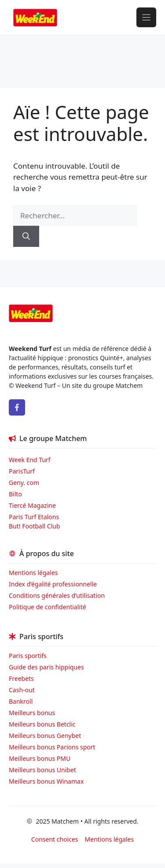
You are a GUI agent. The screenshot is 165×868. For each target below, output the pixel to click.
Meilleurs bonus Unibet (42, 770)
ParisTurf (22, 471)
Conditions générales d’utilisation (57, 595)
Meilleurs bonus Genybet (45, 736)
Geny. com (24, 483)
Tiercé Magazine (32, 505)
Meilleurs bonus (32, 713)
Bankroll (21, 701)
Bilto (15, 494)
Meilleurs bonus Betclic (42, 724)
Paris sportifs (28, 656)
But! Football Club (35, 526)
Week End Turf (30, 460)
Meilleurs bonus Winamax (46, 781)
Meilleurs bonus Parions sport (52, 747)
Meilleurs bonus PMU (40, 758)
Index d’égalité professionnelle (54, 584)
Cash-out (22, 690)
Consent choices (55, 839)
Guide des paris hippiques (46, 667)
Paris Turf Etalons (34, 517)
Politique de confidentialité (48, 607)
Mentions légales (33, 573)
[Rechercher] (26, 236)
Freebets (21, 678)
